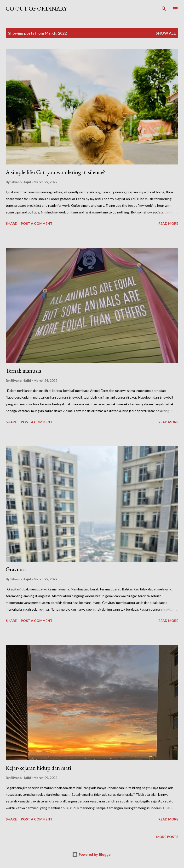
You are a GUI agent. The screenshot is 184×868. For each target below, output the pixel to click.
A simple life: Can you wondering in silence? (55, 172)
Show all (166, 33)
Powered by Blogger (92, 854)
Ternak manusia (23, 371)
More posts (167, 837)
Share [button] (11, 223)
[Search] (164, 9)
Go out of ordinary (36, 9)
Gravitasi (16, 569)
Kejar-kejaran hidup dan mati (38, 768)
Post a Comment (37, 223)
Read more (168, 223)
